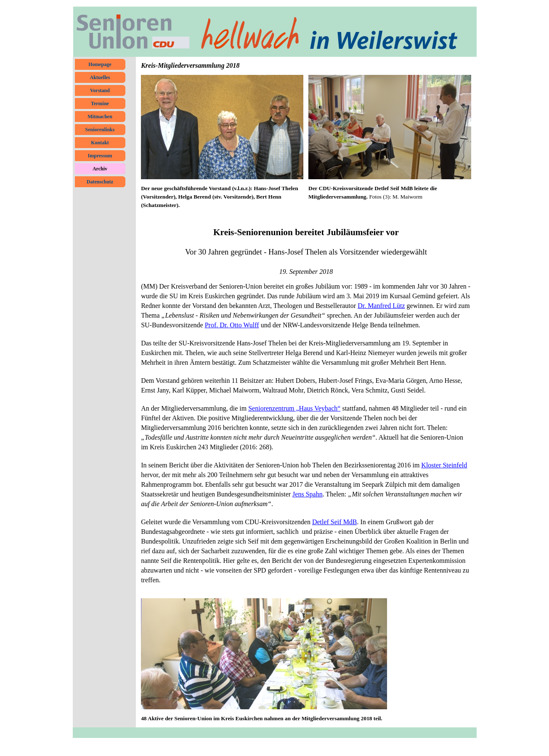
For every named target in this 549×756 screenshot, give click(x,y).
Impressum (100, 156)
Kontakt (100, 143)
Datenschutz (100, 182)
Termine (100, 103)
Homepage (100, 64)
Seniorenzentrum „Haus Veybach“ (294, 408)
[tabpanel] (222, 197)
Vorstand (100, 90)
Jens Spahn (308, 494)
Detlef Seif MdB (335, 522)
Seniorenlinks (100, 130)
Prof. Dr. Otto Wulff (232, 325)
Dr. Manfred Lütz (381, 306)
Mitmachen (100, 117)
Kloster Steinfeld (444, 465)
